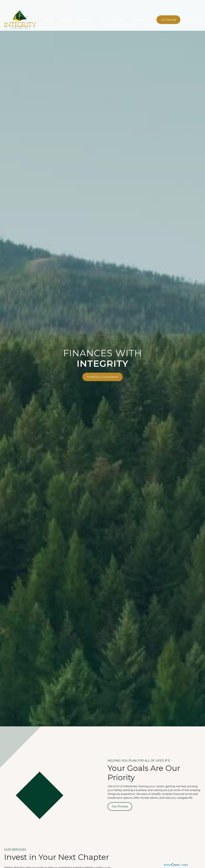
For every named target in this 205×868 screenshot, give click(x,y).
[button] (49, 11)
